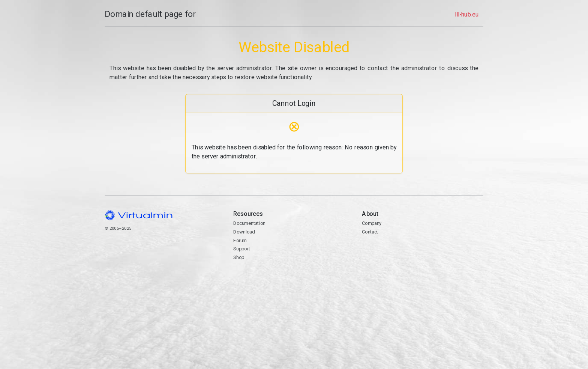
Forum (240, 240)
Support (242, 249)
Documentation (249, 223)
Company (372, 223)
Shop (239, 257)
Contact (370, 232)
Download (244, 232)
